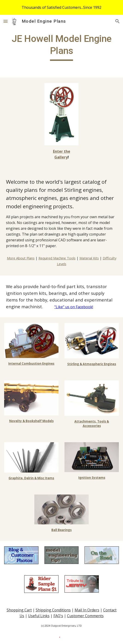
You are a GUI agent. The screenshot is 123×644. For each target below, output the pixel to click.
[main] (61, 47)
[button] (6, 21)
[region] (61, 7)
